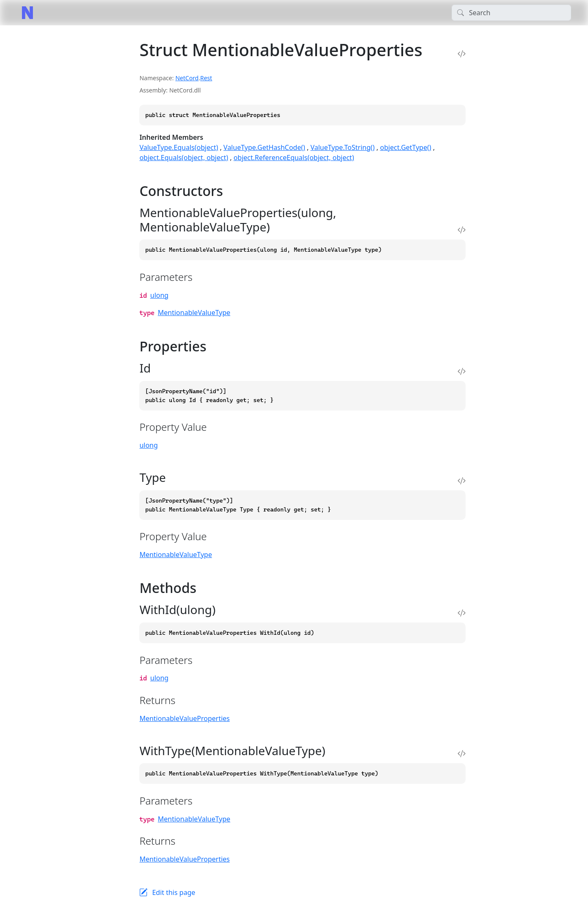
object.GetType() (405, 147)
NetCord (187, 78)
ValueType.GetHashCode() (264, 147)
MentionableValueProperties (184, 718)
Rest (206, 78)
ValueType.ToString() (342, 147)
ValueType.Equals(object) (179, 147)
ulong (159, 295)
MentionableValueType (194, 313)
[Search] (511, 13)
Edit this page (173, 892)
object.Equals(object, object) (184, 158)
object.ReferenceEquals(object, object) (294, 158)
